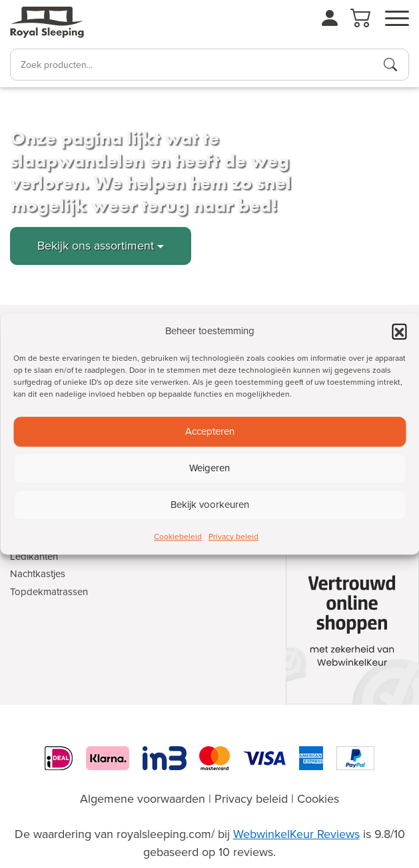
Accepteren (210, 431)
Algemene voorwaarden (143, 799)
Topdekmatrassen (49, 592)
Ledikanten (34, 556)
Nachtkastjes (38, 574)
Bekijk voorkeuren (210, 505)
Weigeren (209, 468)
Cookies (318, 799)
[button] (399, 331)
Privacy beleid (233, 537)
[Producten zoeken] (390, 65)
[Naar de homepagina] (47, 23)
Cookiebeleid (178, 537)
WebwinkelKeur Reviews (296, 834)
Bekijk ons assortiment (96, 246)
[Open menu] (397, 19)
